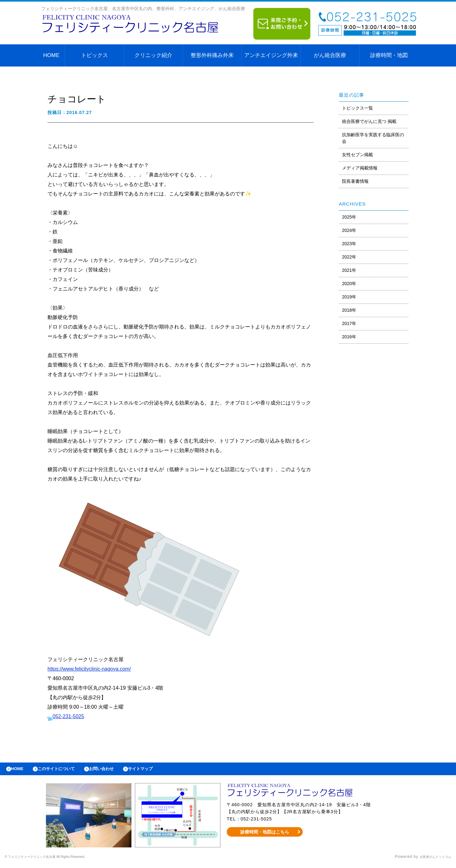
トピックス (95, 55)
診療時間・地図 (389, 55)
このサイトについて (64, 770)
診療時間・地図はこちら (265, 835)
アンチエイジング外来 (271, 55)
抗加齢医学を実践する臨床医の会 (373, 138)
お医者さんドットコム (431, 860)
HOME (51, 55)
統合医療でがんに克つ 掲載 (369, 121)
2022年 (349, 257)
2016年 (349, 337)
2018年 (349, 310)
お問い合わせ (116, 770)
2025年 (349, 217)
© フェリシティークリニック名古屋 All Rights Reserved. (59, 860)
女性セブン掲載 (358, 155)
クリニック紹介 (153, 55)
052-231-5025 (68, 716)
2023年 (349, 244)
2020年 (349, 284)
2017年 (349, 323)
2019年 (349, 297)
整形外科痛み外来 (212, 55)
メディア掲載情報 (360, 168)
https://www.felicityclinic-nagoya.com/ (89, 669)
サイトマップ (160, 770)
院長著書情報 (355, 181)
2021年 (349, 270)
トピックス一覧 (358, 108)
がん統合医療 (330, 55)
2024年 (349, 230)
